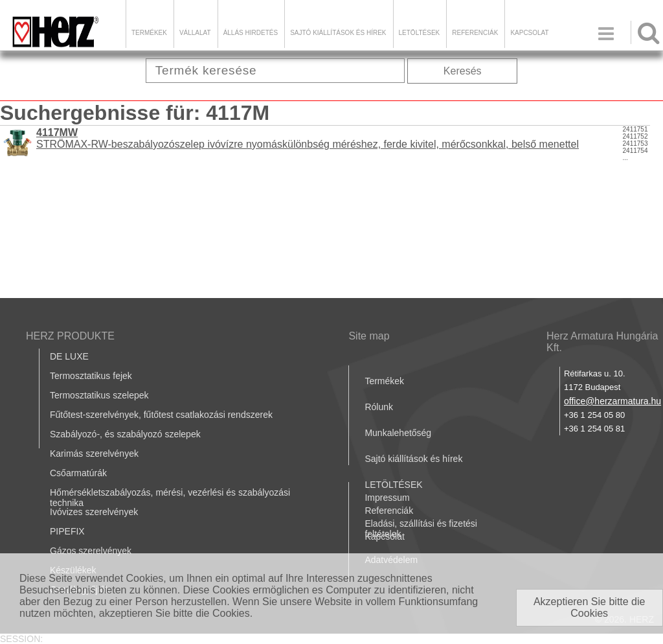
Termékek (149, 33)
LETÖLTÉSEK (420, 33)
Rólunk (379, 407)
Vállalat (195, 33)
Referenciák (475, 33)
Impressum (387, 498)
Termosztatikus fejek (91, 376)
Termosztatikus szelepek (99, 395)
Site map (369, 336)
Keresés (463, 71)
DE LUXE (69, 356)
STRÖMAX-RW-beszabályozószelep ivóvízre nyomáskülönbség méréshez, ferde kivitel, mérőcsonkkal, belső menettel (308, 138)
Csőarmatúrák (78, 473)
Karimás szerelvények (94, 454)
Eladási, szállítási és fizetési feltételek (421, 529)
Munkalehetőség (398, 433)
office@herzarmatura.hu (612, 401)
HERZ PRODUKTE (70, 336)
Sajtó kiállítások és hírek (338, 33)
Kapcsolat (529, 33)
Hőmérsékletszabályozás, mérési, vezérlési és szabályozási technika (170, 498)
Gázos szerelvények (91, 551)
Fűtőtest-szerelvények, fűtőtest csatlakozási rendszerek (161, 415)
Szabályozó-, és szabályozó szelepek (125, 434)
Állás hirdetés (251, 33)
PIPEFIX (67, 531)
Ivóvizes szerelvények (94, 512)
